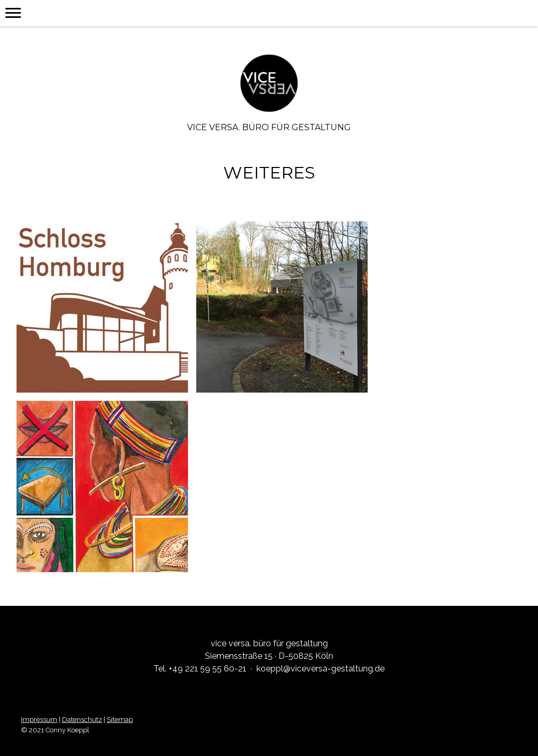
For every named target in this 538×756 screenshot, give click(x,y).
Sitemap (120, 720)
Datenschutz (82, 720)
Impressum (39, 720)
